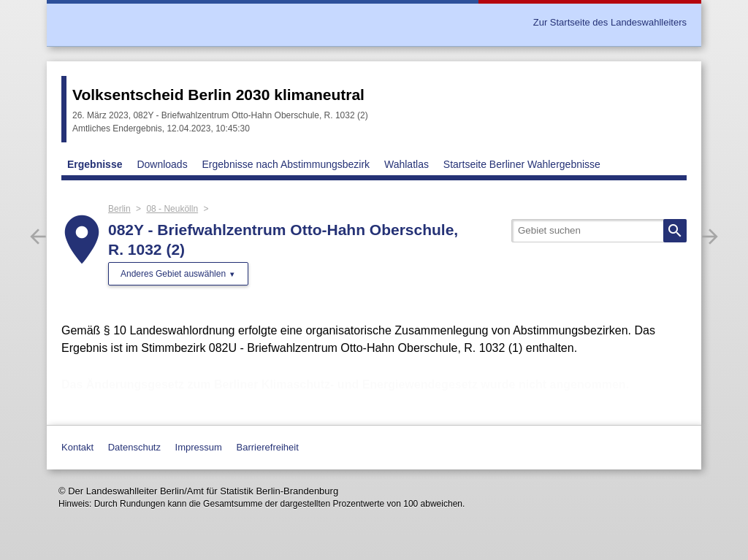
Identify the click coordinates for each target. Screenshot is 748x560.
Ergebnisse (95, 164)
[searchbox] (599, 231)
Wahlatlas (407, 164)
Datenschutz (134, 447)
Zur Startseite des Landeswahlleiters (610, 22)
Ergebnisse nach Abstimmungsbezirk (286, 164)
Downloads (162, 164)
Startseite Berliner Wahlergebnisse (522, 164)
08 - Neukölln (172, 209)
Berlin (119, 209)
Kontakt (77, 447)
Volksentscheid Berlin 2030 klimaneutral (218, 95)
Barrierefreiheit (268, 447)
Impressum (199, 447)
